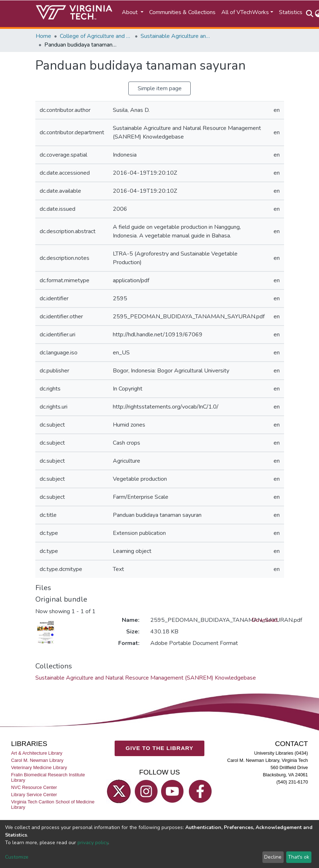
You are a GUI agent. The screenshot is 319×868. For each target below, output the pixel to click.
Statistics (291, 12)
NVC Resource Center (34, 788)
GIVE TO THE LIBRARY (160, 748)
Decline (273, 857)
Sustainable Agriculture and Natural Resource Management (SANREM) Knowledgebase (177, 36)
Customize (17, 857)
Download (265, 620)
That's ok (299, 857)
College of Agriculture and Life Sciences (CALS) (96, 36)
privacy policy (93, 843)
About (130, 12)
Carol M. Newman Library (37, 760)
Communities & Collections (182, 12)
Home (43, 36)
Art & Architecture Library (37, 753)
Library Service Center (34, 795)
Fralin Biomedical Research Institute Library (48, 778)
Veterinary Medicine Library (39, 768)
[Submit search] (310, 14)
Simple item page (160, 88)
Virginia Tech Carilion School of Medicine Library (53, 805)
